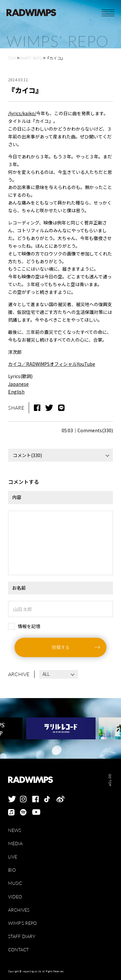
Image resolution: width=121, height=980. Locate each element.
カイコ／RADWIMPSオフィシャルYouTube (52, 364)
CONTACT (18, 950)
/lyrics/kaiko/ (22, 113)
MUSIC (15, 883)
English (16, 392)
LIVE (13, 857)
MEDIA (15, 843)
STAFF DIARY (22, 936)
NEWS (15, 830)
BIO (12, 870)
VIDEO (15, 897)
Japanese (18, 384)
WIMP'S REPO (22, 923)
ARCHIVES (19, 910)
